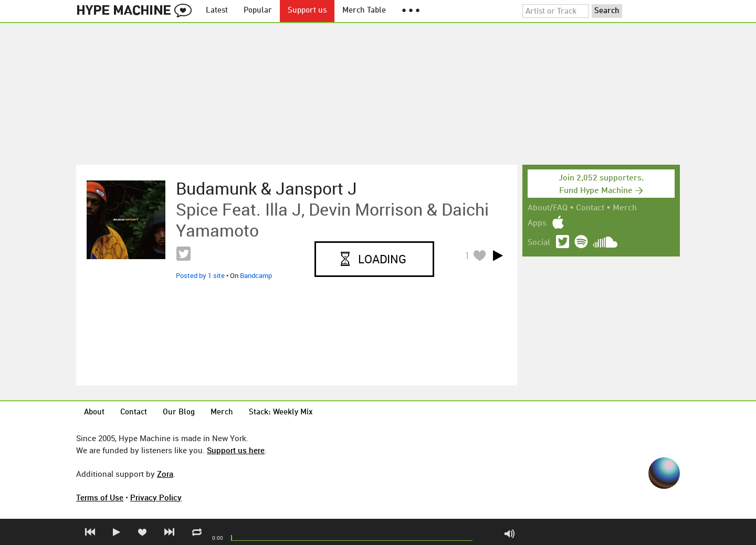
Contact (590, 208)
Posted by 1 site (200, 275)
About (94, 413)
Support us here (236, 450)
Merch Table (364, 11)
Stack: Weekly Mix (281, 413)
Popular (258, 11)
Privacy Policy (156, 497)
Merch (625, 208)
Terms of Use (100, 497)
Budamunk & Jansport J (266, 188)
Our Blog (179, 413)
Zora (165, 474)
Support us (307, 11)
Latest (217, 11)
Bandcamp (256, 275)
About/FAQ (548, 208)
